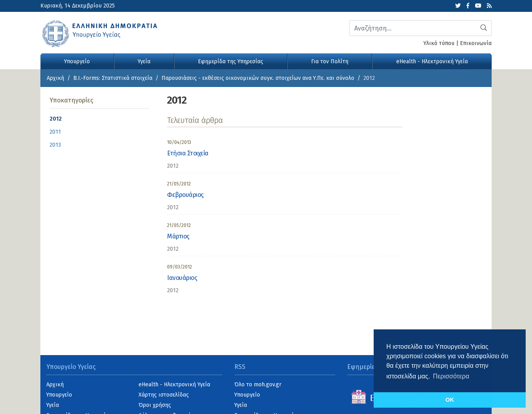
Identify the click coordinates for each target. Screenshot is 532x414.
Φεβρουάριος (185, 195)
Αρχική (55, 78)
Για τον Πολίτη (330, 61)
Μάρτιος (178, 236)
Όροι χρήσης (155, 405)
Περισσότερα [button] (451, 376)
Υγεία (144, 61)
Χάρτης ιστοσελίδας (164, 395)
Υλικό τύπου (439, 43)
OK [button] (450, 400)
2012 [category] (173, 166)
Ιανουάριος (182, 278)
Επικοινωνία (476, 43)
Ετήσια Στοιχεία (188, 153)
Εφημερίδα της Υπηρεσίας (231, 61)
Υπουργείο (77, 61)
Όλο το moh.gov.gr (258, 385)
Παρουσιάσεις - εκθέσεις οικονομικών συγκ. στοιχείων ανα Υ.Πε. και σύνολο (258, 78)
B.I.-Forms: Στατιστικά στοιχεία (113, 78)
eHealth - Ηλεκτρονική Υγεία (432, 61)
